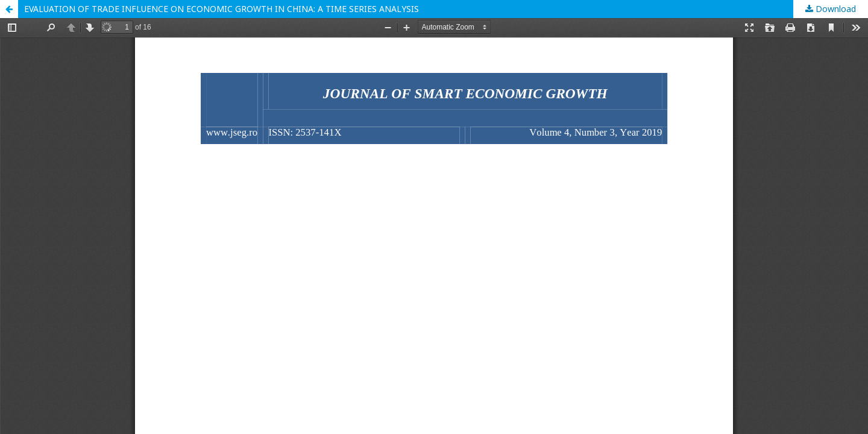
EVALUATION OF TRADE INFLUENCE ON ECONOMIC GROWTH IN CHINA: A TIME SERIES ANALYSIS (222, 9)
